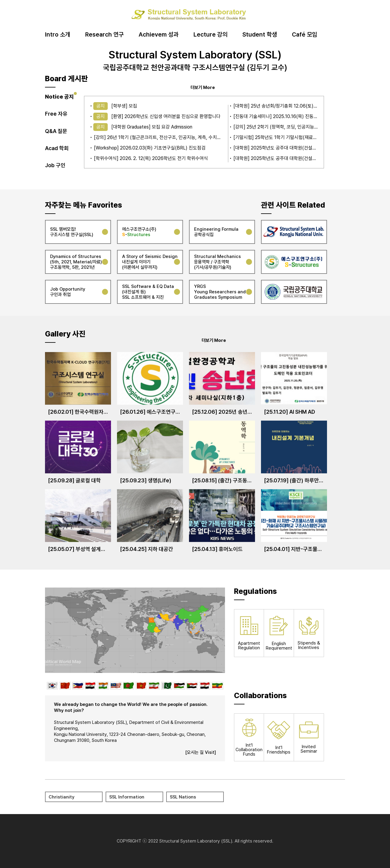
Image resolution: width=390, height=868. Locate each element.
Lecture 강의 (210, 35)
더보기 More (203, 87)
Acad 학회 (57, 148)
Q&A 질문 (56, 131)
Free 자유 (56, 114)
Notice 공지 (59, 97)
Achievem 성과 (159, 35)
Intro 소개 (58, 35)
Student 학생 (260, 35)
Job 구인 (55, 165)
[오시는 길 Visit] (201, 752)
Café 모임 (304, 35)
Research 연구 (104, 35)
